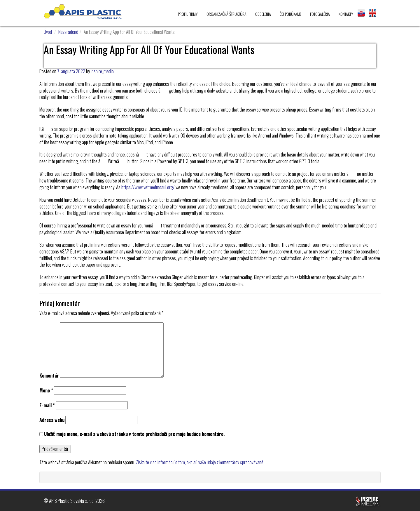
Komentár (49, 376)
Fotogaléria (320, 14)
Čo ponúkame (290, 14)
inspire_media (102, 71)
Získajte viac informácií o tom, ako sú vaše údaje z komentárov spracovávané (200, 462)
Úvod (48, 32)
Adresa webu (52, 420)
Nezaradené (68, 32)
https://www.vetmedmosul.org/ (148, 187)
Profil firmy (188, 14)
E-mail (47, 405)
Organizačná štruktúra (226, 14)
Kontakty (346, 14)
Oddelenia (263, 14)
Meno (46, 391)
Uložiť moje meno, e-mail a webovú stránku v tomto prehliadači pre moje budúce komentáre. (134, 434)
